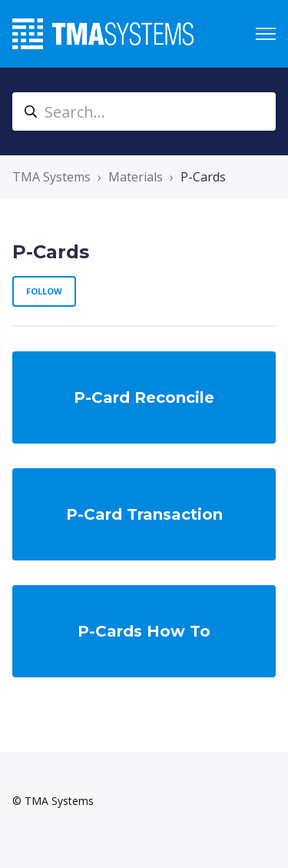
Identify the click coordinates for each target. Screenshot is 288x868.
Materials (136, 177)
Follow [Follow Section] (44, 291)
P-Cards (203, 177)
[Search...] (144, 111)
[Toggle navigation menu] (266, 34)
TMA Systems (51, 177)
